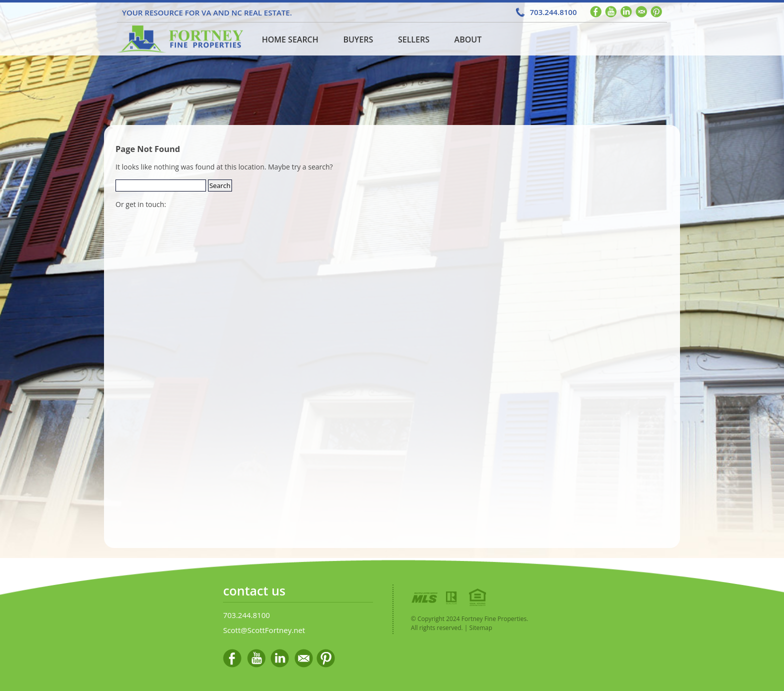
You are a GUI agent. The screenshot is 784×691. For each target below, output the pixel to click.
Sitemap (481, 628)
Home (178, 39)
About (468, 39)
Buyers (358, 39)
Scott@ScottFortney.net (264, 630)
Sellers (414, 39)
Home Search (290, 39)
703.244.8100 (553, 12)
